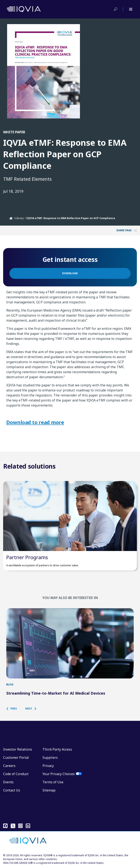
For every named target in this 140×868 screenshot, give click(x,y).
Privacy (48, 766)
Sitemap (49, 790)
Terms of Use (53, 782)
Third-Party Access (57, 749)
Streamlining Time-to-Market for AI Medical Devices (56, 693)
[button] (14, 709)
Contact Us (12, 790)
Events (8, 782)
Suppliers (50, 758)
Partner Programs (27, 557)
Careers (9, 766)
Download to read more (35, 422)
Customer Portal (16, 758)
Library (19, 218)
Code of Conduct (16, 774)
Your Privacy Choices (59, 774)
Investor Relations (18, 749)
